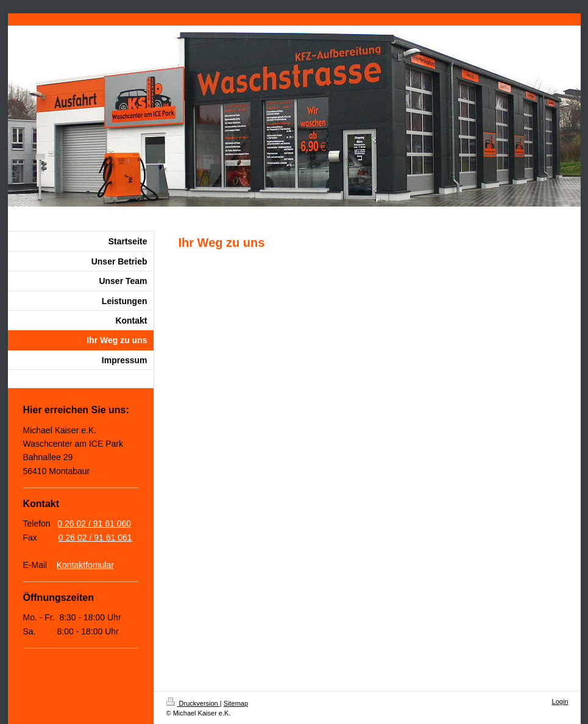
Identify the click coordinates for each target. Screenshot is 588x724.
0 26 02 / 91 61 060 (94, 523)
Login (560, 701)
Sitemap (236, 703)
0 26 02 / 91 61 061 (95, 538)
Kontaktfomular (85, 565)
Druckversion (193, 703)
